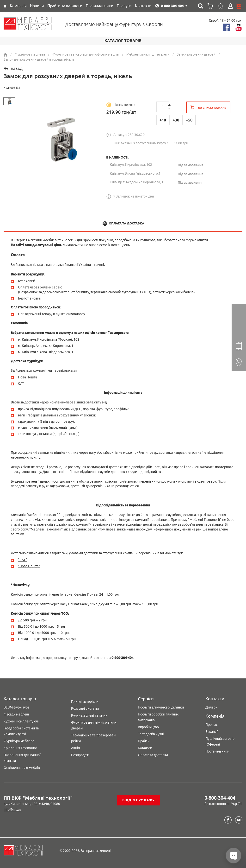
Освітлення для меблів (22, 768)
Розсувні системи (85, 708)
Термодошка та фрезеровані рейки (94, 738)
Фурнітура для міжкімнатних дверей (94, 725)
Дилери (211, 707)
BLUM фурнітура (16, 707)
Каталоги (145, 748)
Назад (17, 69)
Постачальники (217, 751)
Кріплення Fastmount (20, 748)
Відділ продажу (138, 800)
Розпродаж (80, 755)
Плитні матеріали (85, 702)
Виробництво (148, 727)
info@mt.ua (12, 810)
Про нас (212, 725)
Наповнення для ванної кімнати (22, 758)
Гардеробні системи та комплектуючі (21, 731)
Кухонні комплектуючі (21, 721)
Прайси (144, 741)
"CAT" (22, 560)
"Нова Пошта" (29, 566)
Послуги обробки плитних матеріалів (158, 717)
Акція (76, 748)
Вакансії (212, 732)
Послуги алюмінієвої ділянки (161, 707)
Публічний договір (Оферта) (220, 741)
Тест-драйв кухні (151, 734)
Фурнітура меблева (19, 741)
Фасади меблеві (16, 714)
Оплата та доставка (153, 755)
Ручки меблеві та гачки (89, 715)
